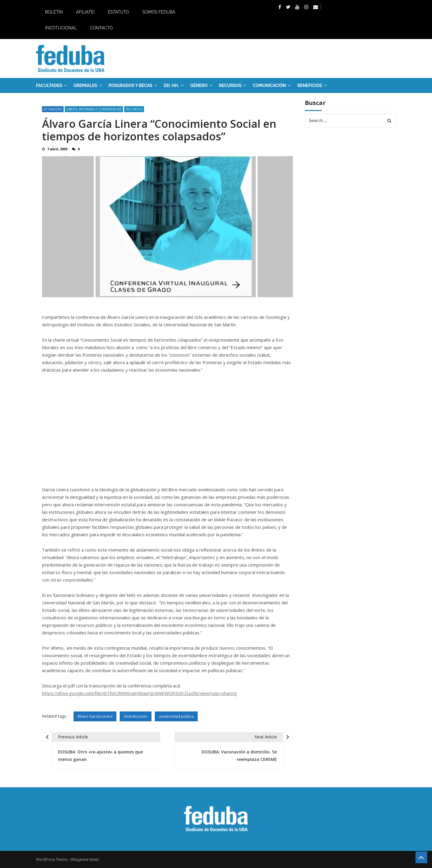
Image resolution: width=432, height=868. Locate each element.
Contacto (101, 28)
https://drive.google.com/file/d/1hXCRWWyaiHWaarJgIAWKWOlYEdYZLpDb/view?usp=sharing (139, 693)
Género (199, 85)
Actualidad (53, 109)
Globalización (136, 716)
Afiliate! (85, 12)
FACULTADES (49, 85)
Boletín (54, 12)
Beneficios (310, 85)
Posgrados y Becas (130, 85)
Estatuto (118, 12)
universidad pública (177, 716)
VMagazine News (84, 859)
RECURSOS (230, 85)
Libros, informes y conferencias (94, 109)
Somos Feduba (159, 12)
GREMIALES (85, 85)
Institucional (61, 28)
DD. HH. (171, 85)
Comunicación (269, 85)
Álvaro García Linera (95, 716)
